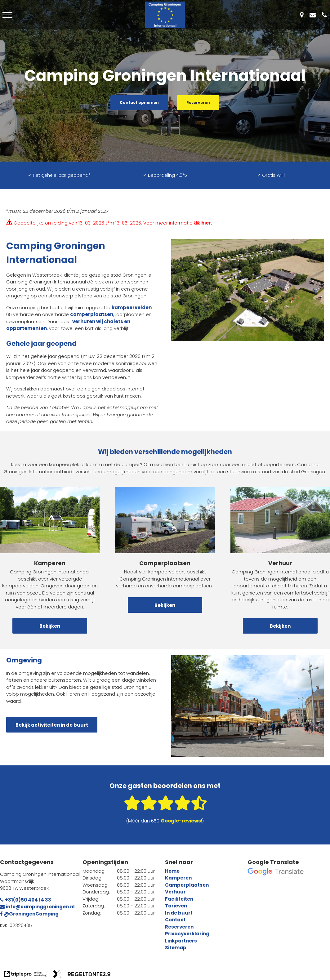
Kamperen (178, 878)
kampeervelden (132, 307)
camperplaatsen (92, 314)
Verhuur (175, 892)
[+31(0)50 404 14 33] (326, 15)
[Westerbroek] (303, 15)
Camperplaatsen (187, 885)
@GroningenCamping (29, 914)
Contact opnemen (139, 102)
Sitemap (176, 948)
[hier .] (207, 223)
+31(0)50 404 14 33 (26, 900)
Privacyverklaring (187, 934)
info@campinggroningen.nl (37, 907)
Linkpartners (181, 941)
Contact (175, 920)
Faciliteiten (179, 899)
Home (172, 871)
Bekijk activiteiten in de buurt (52, 725)
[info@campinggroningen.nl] (314, 15)
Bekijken (50, 626)
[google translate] (276, 872)
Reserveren (198, 102)
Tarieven (176, 906)
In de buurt (179, 913)
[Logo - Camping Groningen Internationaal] (165, 15)
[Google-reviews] (181, 821)
